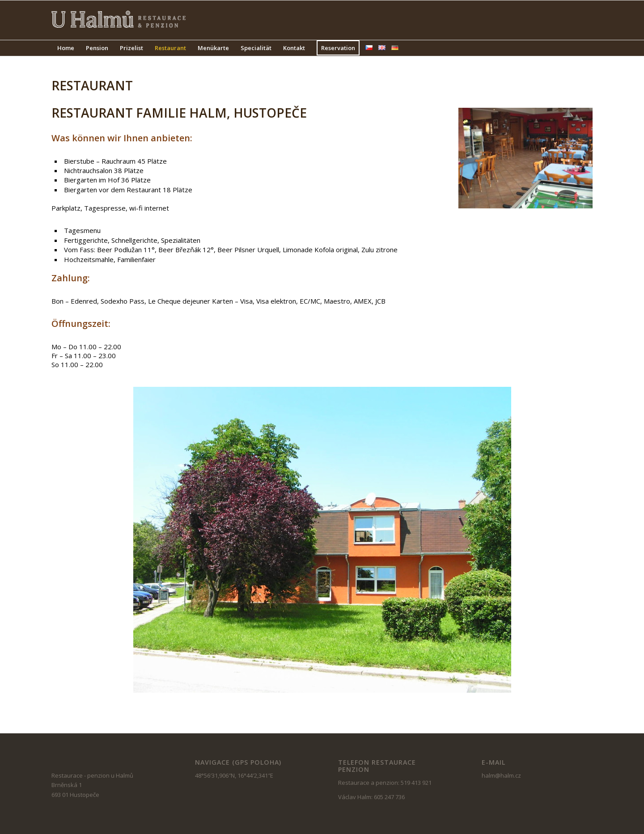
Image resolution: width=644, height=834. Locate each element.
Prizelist (131, 48)
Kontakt (294, 48)
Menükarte (213, 48)
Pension (97, 48)
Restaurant (170, 48)
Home (66, 48)
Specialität (256, 48)
